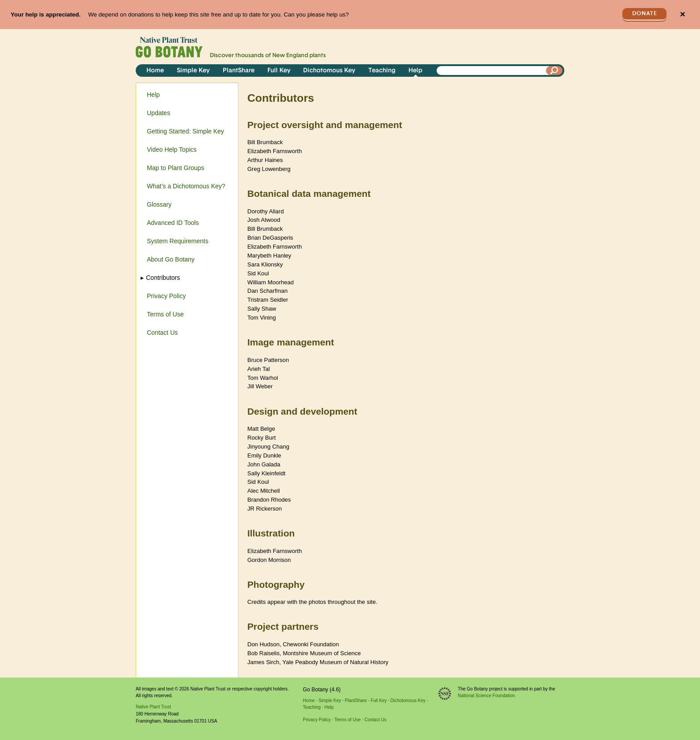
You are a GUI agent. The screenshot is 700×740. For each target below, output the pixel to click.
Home (155, 71)
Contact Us (162, 333)
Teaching (382, 71)
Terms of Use (165, 314)
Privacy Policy (166, 296)
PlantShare (239, 71)
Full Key (279, 71)
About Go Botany (171, 259)
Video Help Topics (172, 150)
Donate (645, 14)
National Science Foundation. (487, 696)
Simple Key (193, 71)
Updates (158, 113)
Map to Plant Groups (175, 168)
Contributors (163, 278)
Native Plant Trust (153, 707)
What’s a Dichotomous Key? (186, 186)
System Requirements (178, 241)
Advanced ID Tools (173, 223)
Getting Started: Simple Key (185, 131)
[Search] (554, 71)
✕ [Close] (682, 15)
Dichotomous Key (329, 71)
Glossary (159, 204)
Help (415, 71)
